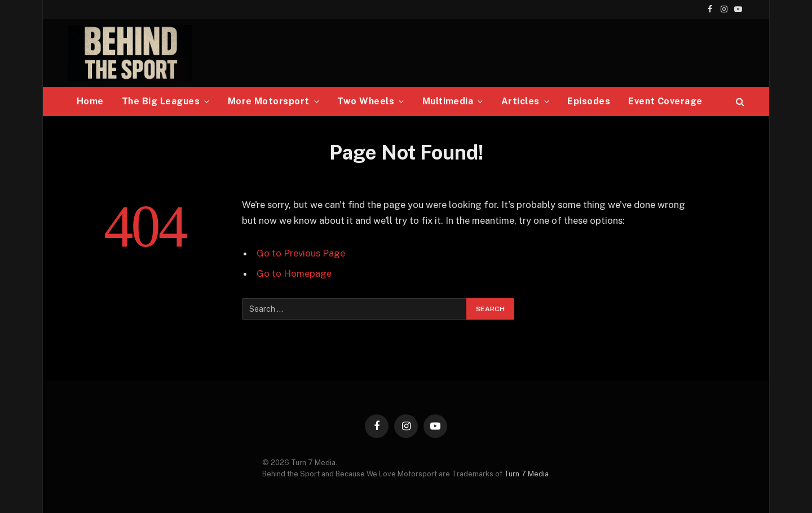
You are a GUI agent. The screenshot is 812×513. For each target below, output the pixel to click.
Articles (520, 101)
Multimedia (448, 101)
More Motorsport (269, 101)
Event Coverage (665, 101)
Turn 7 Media (526, 474)
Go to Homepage (294, 273)
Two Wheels (366, 101)
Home (90, 101)
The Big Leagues (161, 101)
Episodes (589, 101)
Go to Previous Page (301, 253)
